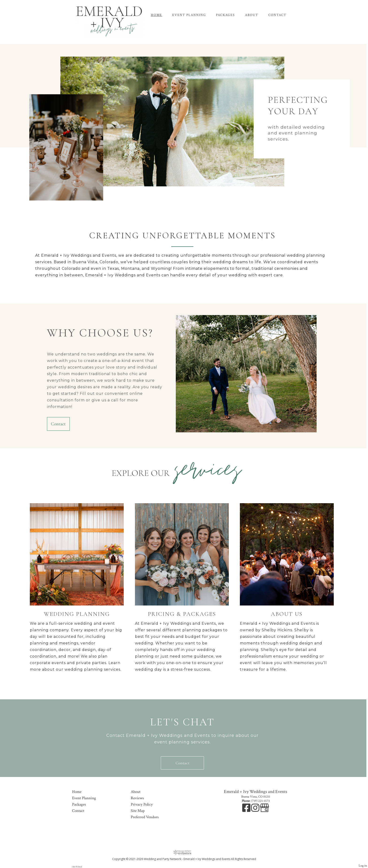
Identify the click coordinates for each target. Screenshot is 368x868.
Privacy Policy (142, 804)
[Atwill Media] (184, 852)
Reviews (137, 798)
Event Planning (189, 15)
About (252, 15)
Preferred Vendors (145, 817)
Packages (225, 15)
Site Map (138, 811)
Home (157, 15)
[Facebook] (247, 810)
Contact (277, 15)
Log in (363, 866)
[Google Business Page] (264, 810)
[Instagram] (256, 810)
